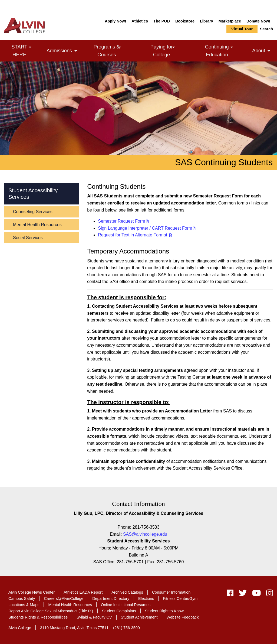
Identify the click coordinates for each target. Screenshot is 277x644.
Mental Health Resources (37, 225)
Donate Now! (258, 21)
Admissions (63, 51)
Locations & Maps (24, 605)
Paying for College (170, 50)
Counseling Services (33, 212)
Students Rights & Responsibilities (38, 617)
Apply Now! (115, 21)
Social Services (28, 238)
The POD (162, 21)
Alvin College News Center (32, 592)
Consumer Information (171, 592)
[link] (30, 47)
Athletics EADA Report (83, 592)
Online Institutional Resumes (126, 605)
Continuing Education (227, 50)
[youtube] (256, 594)
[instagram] (268, 594)
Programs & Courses (116, 50)
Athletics (140, 21)
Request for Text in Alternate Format (133, 235)
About (263, 51)
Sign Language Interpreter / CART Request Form (145, 228)
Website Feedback (183, 617)
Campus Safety (22, 599)
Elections (146, 599)
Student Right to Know (164, 611)
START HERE (27, 50)
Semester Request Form (121, 221)
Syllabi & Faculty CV (94, 617)
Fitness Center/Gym (180, 599)
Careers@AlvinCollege (64, 599)
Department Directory (111, 599)
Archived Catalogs (127, 592)
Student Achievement (139, 617)
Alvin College (20, 628)
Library (207, 21)
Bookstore (185, 21)
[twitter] (243, 594)
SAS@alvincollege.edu (145, 534)
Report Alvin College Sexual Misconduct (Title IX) (51, 611)
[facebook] (230, 594)
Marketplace (230, 21)
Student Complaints (119, 611)
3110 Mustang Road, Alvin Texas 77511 (74, 628)
